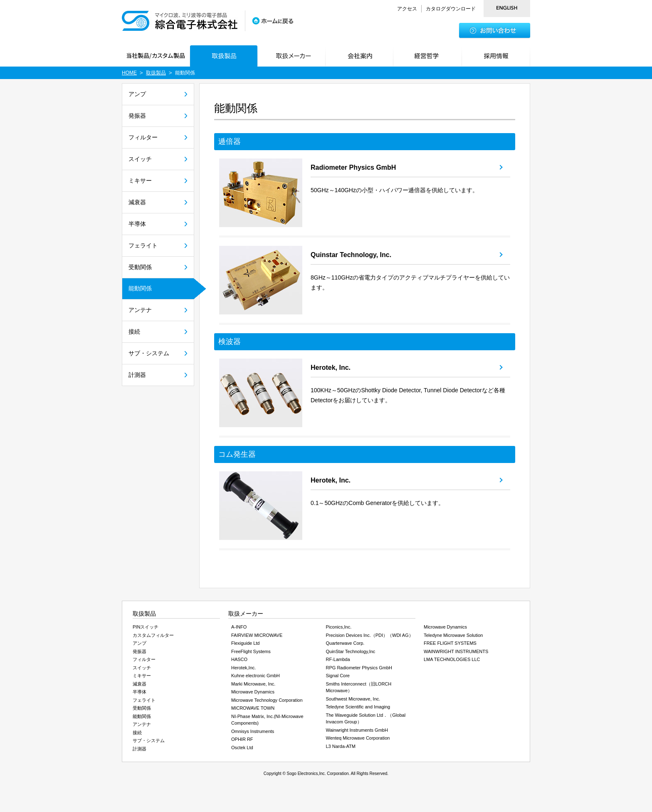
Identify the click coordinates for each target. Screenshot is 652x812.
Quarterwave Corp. (345, 643)
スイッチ (140, 159)
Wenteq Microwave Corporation (358, 738)
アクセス (407, 9)
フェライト (143, 245)
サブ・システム (149, 353)
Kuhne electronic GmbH (256, 676)
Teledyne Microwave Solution (453, 635)
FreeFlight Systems (251, 651)
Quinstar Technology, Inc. (351, 255)
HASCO (239, 659)
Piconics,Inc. (339, 627)
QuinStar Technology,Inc (351, 651)
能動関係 (140, 288)
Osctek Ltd (242, 748)
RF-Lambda (338, 659)
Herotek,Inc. (243, 668)
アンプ (137, 94)
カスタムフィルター (153, 635)
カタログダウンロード (451, 9)
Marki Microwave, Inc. (253, 684)
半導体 (137, 224)
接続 (134, 332)
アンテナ (140, 310)
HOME (129, 73)
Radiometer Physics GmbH (353, 167)
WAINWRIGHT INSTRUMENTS (456, 651)
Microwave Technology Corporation (267, 700)
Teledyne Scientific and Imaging (358, 707)
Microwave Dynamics (253, 692)
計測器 (137, 375)
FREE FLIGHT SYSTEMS (450, 643)
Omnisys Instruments (253, 731)
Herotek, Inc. (331, 368)
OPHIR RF (242, 739)
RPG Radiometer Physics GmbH (359, 668)
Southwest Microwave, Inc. (353, 699)
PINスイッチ (146, 627)
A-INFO (239, 627)
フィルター (143, 137)
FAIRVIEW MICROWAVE (257, 635)
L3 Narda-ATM (341, 746)
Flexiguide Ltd (246, 643)
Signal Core (338, 676)
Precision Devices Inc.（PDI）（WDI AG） (370, 635)
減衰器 (137, 202)
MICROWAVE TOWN (253, 708)
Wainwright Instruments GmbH (357, 730)
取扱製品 (156, 73)
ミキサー (140, 181)
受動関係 (140, 267)
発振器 (137, 116)
